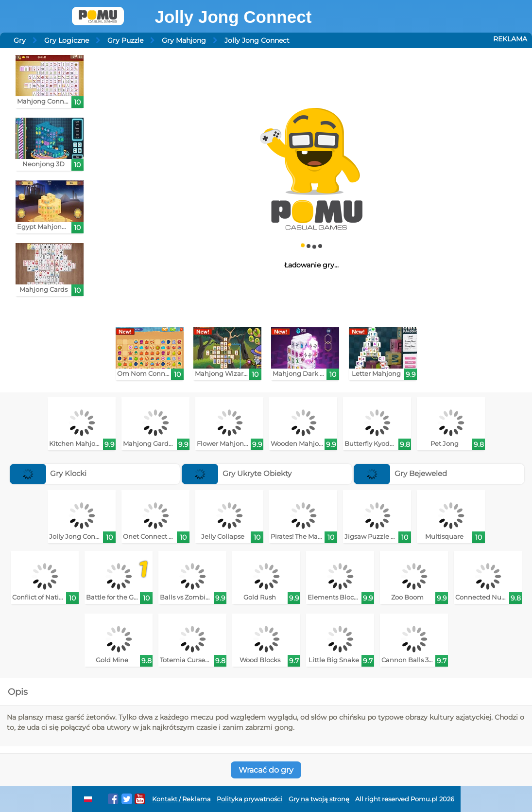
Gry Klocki (48, 473)
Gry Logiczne (67, 40)
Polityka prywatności (249, 799)
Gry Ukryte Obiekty (237, 473)
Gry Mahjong (184, 40)
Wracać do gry (266, 770)
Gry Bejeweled (400, 473)
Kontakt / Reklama (181, 799)
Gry (20, 40)
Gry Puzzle (125, 40)
